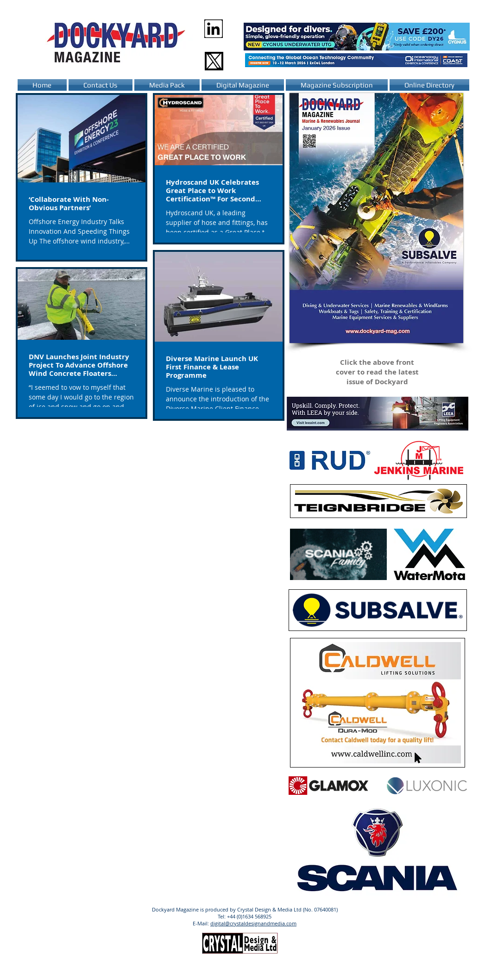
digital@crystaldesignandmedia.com (253, 923)
